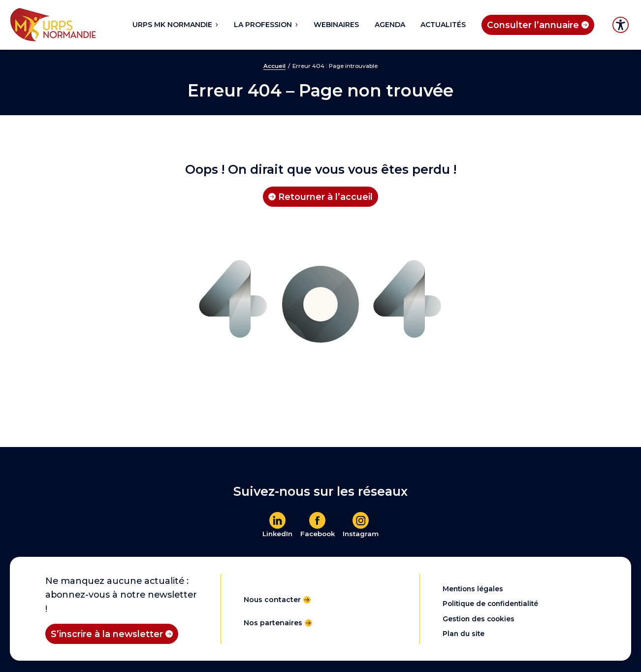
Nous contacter (272, 600)
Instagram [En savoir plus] (361, 534)
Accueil (274, 66)
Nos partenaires (273, 623)
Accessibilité (621, 25)
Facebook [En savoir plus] (318, 534)
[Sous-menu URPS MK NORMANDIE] (216, 25)
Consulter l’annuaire (533, 25)
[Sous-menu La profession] (296, 25)
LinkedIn (277, 534)
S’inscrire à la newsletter (107, 634)
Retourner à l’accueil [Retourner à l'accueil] (325, 197)
